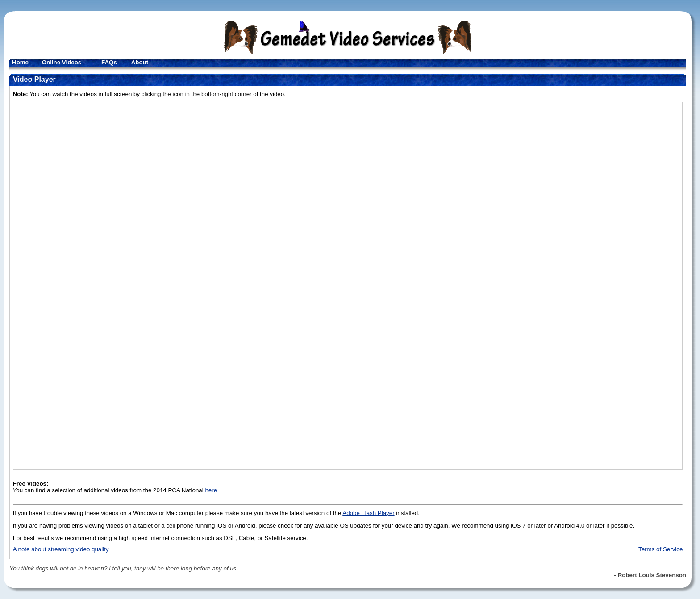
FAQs (109, 62)
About (140, 62)
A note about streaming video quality (61, 549)
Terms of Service (660, 549)
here (211, 490)
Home (20, 62)
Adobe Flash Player (368, 513)
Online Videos (62, 62)
